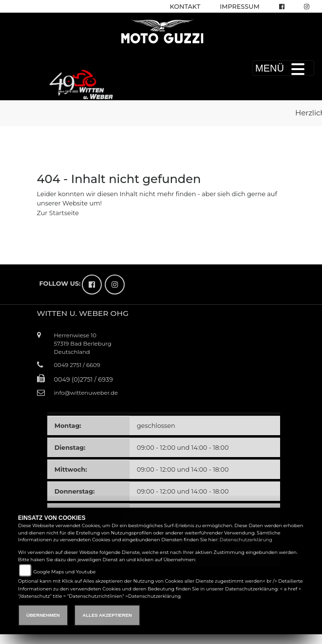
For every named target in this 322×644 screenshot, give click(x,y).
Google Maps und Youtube (64, 572)
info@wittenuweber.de (86, 393)
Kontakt (185, 7)
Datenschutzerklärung (246, 540)
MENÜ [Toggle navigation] (283, 68)
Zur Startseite (58, 213)
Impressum (239, 7)
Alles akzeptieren (107, 615)
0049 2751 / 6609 (77, 365)
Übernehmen (43, 615)
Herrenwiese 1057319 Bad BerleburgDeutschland (83, 344)
